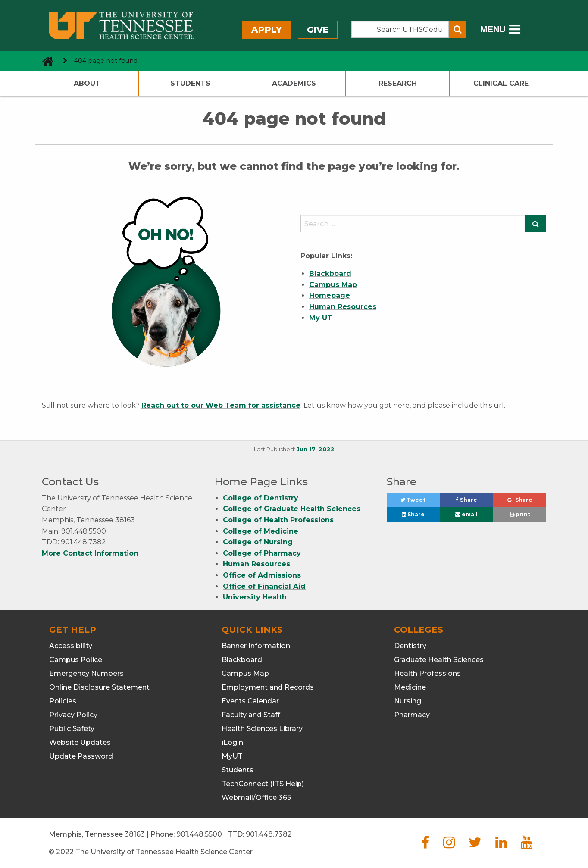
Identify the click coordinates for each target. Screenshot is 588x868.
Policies (63, 701)
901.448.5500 (199, 834)
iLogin (232, 742)
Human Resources (256, 564)
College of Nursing (258, 542)
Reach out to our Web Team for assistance (221, 405)
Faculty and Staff (251, 715)
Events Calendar (250, 701)
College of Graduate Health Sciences (292, 509)
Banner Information (256, 646)
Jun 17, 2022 (316, 449)
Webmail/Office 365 (256, 798)
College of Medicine (261, 531)
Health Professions (427, 673)
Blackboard (242, 660)
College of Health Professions (278, 520)
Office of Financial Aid (264, 586)
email (466, 514)
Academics (294, 83)
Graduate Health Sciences (439, 660)
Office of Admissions (262, 575)
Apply (267, 30)
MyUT (232, 756)
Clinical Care (501, 83)
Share (474, 502)
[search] (413, 224)
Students (190, 83)
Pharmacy (412, 715)
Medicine (410, 687)
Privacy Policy (73, 715)
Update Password (81, 756)
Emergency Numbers (86, 673)
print (520, 514)
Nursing (408, 701)
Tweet (420, 502)
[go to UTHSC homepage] (45, 61)
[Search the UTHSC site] (400, 29)
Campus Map (245, 673)
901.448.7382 (269, 834)
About (87, 83)
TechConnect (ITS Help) (263, 784)
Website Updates (80, 742)
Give (318, 30)
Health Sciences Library (262, 729)
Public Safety (72, 729)
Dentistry (410, 646)
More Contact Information (90, 553)
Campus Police (76, 660)
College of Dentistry (261, 498)
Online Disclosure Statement (99, 687)
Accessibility (71, 646)
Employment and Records (268, 687)
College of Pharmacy (262, 553)
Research (398, 83)
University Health (255, 597)
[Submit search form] (458, 29)
